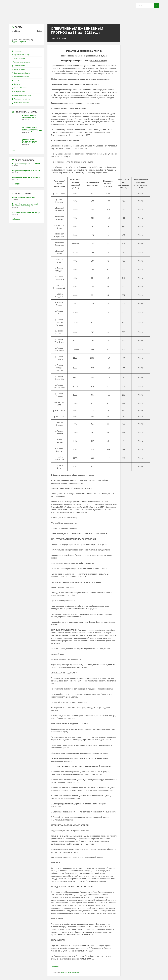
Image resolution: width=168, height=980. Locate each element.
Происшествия (18, 66)
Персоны (16, 84)
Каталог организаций (20, 77)
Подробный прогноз (19, 42)
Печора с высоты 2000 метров (23, 197)
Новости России (18, 58)
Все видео (16, 184)
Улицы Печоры (18, 92)
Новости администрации (70, 972)
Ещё (13, 151)
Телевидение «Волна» (21, 73)
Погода (15, 80)
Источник (55, 966)
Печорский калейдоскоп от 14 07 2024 (26, 164)
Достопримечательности (21, 95)
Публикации (62, 38)
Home (53, 38)
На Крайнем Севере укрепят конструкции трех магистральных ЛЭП (32, 129)
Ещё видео (16, 219)
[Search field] (148, 6)
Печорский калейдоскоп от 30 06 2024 (26, 177)
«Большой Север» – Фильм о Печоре (26, 213)
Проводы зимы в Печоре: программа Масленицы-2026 (30, 141)
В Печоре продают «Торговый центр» (29, 116)
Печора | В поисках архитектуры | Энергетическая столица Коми (25, 205)
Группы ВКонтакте (19, 88)
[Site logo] (84, 19)
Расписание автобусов (21, 99)
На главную (17, 51)
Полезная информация (21, 62)
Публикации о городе (21, 55)
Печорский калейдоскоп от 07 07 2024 (26, 171)
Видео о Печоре (18, 69)
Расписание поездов (20, 103)
